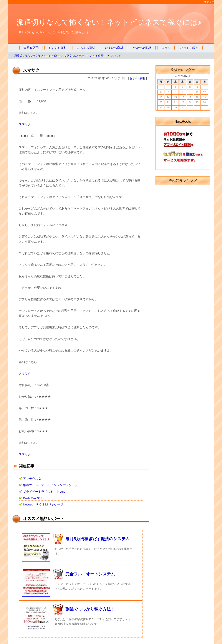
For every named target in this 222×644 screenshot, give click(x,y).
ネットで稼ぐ (189, 48)
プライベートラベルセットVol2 (44, 492)
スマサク (25, 124)
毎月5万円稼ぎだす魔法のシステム (98, 539)
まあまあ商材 (86, 48)
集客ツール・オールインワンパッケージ (50, 485)
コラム (166, 48)
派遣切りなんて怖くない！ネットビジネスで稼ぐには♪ (109, 22)
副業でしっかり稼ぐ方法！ (90, 609)
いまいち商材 (114, 48)
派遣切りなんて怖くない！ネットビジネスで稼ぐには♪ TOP (49, 55)
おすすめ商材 (58, 48)
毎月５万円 (31, 48)
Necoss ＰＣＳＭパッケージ (43, 504)
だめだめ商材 (142, 48)
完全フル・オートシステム (90, 574)
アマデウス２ (32, 479)
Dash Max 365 (33, 498)
